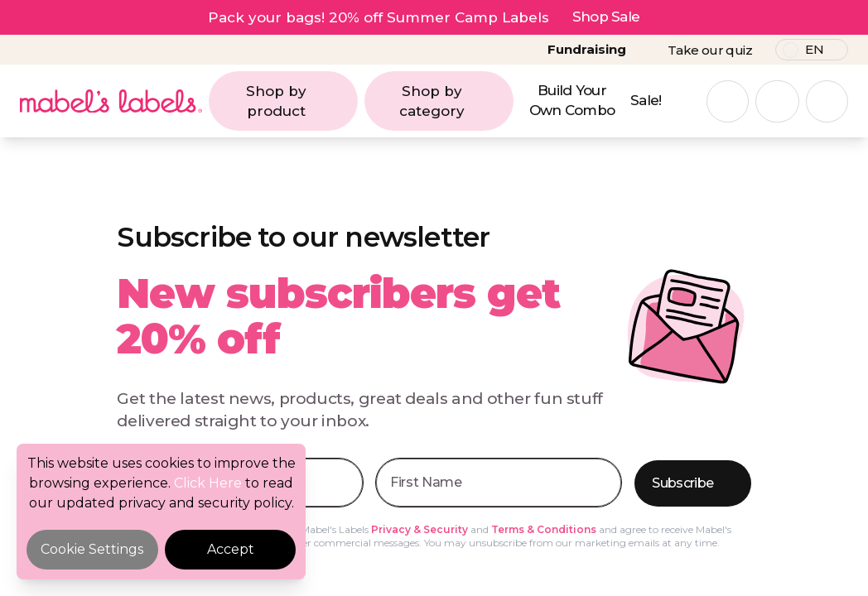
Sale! (646, 100)
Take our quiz (710, 50)
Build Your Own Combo (572, 100)
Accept (231, 549)
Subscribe (694, 484)
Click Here (208, 483)
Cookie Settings (92, 549)
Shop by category (452, 101)
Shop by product (297, 101)
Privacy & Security (420, 529)
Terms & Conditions (544, 529)
